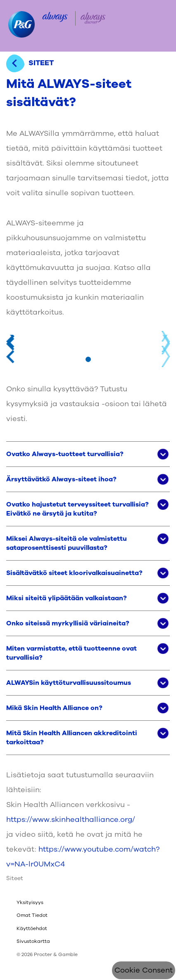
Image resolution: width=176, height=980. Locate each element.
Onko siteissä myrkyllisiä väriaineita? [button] (68, 623)
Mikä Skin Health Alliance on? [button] (54, 708)
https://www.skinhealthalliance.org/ (71, 819)
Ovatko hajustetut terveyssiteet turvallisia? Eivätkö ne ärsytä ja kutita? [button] (77, 509)
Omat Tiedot (32, 915)
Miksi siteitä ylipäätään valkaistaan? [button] (67, 598)
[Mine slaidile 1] (88, 359)
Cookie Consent (144, 970)
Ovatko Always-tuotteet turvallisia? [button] (65, 454)
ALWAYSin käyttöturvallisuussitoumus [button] (69, 683)
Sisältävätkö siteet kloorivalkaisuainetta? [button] (74, 573)
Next (166, 341)
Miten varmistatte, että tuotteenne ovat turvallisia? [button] (71, 653)
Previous (10, 341)
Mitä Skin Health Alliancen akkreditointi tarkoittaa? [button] (72, 738)
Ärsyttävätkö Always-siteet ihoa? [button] (61, 479)
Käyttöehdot (32, 928)
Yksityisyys (30, 902)
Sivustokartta (33, 941)
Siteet (15, 878)
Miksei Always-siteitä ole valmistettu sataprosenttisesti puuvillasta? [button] (67, 543)
